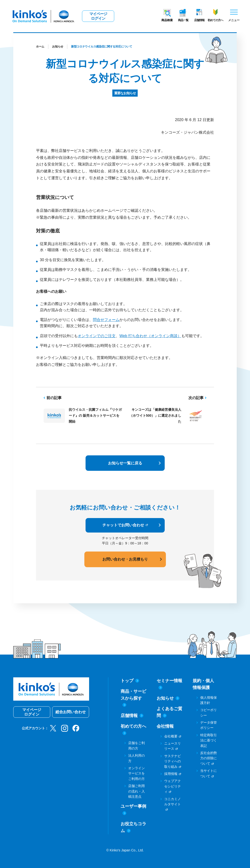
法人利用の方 (136, 758)
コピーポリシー (209, 712)
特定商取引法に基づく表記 (209, 740)
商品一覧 (183, 20)
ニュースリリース (173, 746)
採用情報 (171, 774)
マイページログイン (98, 16)
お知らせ (58, 47)
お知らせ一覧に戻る (125, 463)
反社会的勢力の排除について (209, 758)
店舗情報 (199, 20)
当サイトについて (209, 773)
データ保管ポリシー (209, 725)
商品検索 (167, 20)
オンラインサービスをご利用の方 (136, 773)
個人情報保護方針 (209, 700)
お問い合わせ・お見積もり (125, 559)
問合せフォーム (106, 320)
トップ (130, 681)
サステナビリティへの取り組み (173, 761)
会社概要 (171, 736)
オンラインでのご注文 (97, 336)
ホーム (40, 47)
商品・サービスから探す (133, 698)
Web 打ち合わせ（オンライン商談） (150, 336)
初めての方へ (215, 20)
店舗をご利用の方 (136, 745)
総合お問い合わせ (71, 712)
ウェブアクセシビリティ (173, 786)
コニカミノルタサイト (173, 802)
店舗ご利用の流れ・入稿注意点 (136, 791)
